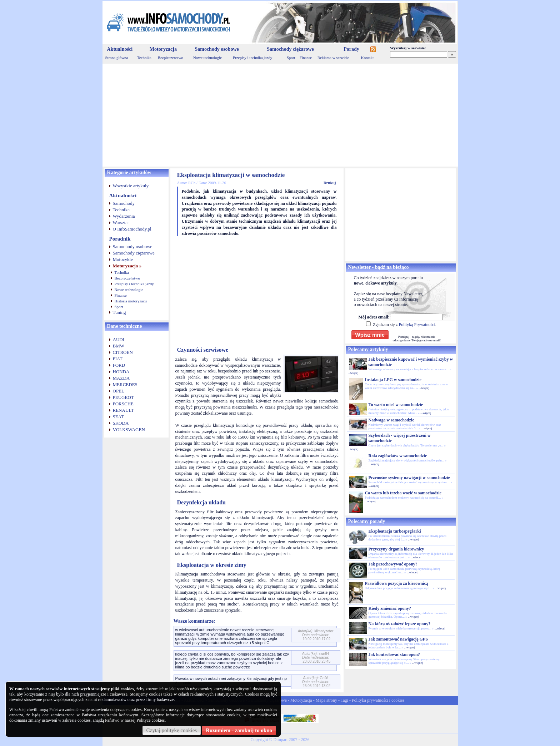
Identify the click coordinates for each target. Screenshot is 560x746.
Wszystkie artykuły (131, 186)
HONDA (121, 372)
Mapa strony (326, 700)
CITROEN (123, 352)
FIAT (118, 359)
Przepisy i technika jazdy (252, 58)
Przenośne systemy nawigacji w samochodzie (409, 478)
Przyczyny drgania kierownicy (396, 549)
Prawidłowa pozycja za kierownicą (397, 583)
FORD (119, 365)
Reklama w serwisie (333, 58)
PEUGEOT (123, 397)
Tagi (344, 700)
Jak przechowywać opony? (393, 564)
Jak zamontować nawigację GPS (398, 639)
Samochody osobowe (217, 49)
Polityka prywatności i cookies (378, 700)
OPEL (119, 391)
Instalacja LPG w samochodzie (393, 380)
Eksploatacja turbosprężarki (395, 531)
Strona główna (117, 58)
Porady (351, 49)
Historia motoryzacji (131, 301)
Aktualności (120, 49)
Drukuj (330, 183)
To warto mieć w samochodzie (396, 405)
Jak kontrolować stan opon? (394, 654)
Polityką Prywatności (417, 325)
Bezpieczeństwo (127, 278)
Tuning (119, 312)
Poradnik (120, 239)
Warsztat (121, 223)
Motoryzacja (163, 49)
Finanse (306, 58)
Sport (291, 58)
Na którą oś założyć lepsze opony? (400, 624)
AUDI (119, 339)
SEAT (118, 417)
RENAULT (123, 410)
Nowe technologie (207, 58)
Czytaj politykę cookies (172, 730)
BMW (119, 346)
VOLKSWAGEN (129, 429)
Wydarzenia (124, 216)
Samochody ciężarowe (290, 49)
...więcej (353, 373)
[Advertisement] (280, 115)
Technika (144, 58)
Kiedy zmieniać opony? (390, 608)
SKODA (121, 423)
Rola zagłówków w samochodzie (398, 456)
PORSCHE (123, 404)
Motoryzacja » (127, 266)
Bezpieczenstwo (171, 58)
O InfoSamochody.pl (132, 229)
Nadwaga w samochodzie (391, 420)
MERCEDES (125, 384)
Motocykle (123, 259)
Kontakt (367, 58)
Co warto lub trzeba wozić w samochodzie (403, 493)
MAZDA (121, 378)
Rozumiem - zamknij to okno (239, 730)
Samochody (124, 203)
